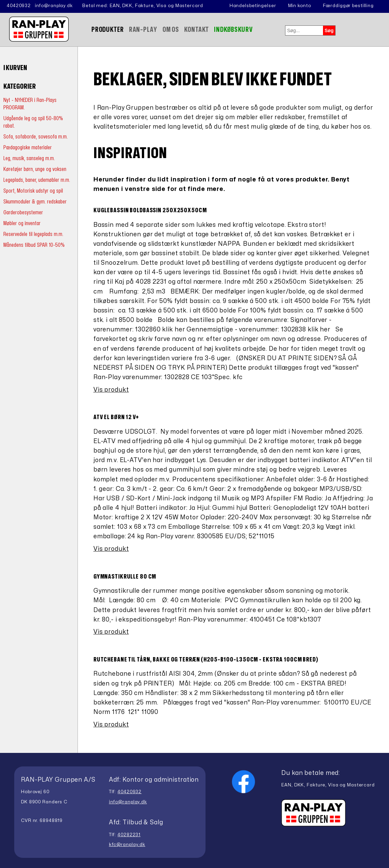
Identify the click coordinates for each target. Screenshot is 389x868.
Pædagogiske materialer (28, 147)
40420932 (19, 6)
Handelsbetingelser (253, 6)
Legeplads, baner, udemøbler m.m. (37, 180)
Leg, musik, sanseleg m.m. (29, 158)
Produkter (108, 30)
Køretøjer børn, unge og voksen (35, 169)
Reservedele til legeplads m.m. (33, 234)
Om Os (171, 30)
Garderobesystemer (23, 212)
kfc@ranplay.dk (127, 845)
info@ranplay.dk (54, 6)
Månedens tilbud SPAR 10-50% (34, 245)
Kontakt (197, 30)
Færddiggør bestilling (348, 6)
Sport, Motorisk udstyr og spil (33, 191)
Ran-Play (143, 30)
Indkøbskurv (233, 30)
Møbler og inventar (22, 223)
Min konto (300, 6)
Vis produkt (111, 390)
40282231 (129, 835)
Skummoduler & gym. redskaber (35, 202)
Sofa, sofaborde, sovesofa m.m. (36, 137)
